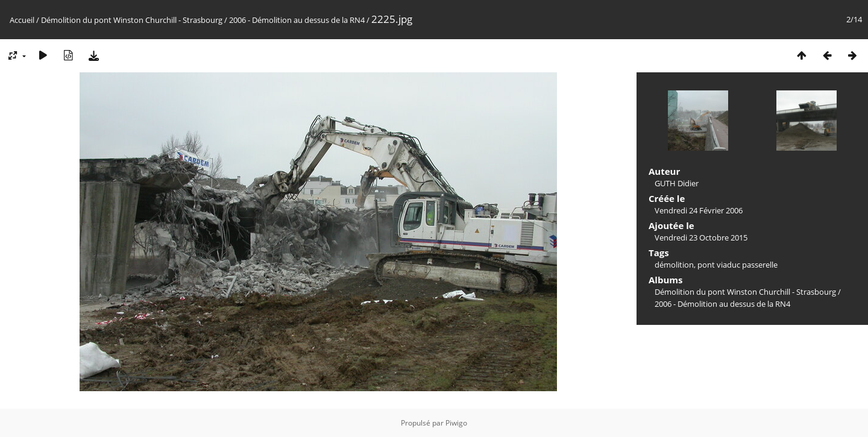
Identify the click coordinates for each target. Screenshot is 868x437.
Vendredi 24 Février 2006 (699, 210)
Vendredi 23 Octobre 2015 (701, 237)
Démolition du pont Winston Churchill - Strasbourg (132, 20)
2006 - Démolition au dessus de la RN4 (297, 20)
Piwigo (456, 423)
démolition (674, 265)
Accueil (22, 20)
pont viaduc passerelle (737, 265)
